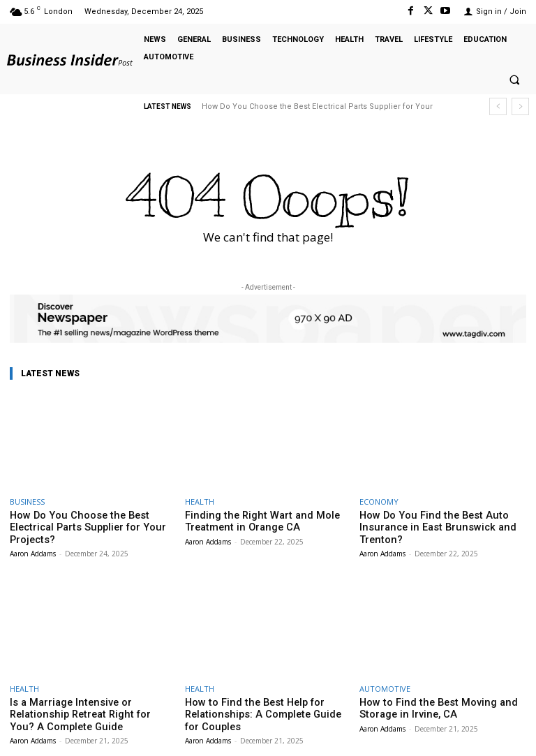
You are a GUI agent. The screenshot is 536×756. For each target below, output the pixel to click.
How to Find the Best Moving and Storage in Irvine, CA (427, 703)
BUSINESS (27, 502)
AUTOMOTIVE (385, 684)
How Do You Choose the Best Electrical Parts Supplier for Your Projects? (91, 520)
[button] (514, 80)
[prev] (498, 106)
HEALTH (200, 502)
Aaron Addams (33, 539)
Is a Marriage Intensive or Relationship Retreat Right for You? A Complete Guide (89, 709)
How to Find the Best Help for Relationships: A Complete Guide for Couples (260, 709)
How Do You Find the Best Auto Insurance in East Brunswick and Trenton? (426, 526)
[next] (520, 106)
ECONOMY (379, 502)
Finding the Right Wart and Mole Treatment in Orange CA (250, 520)
